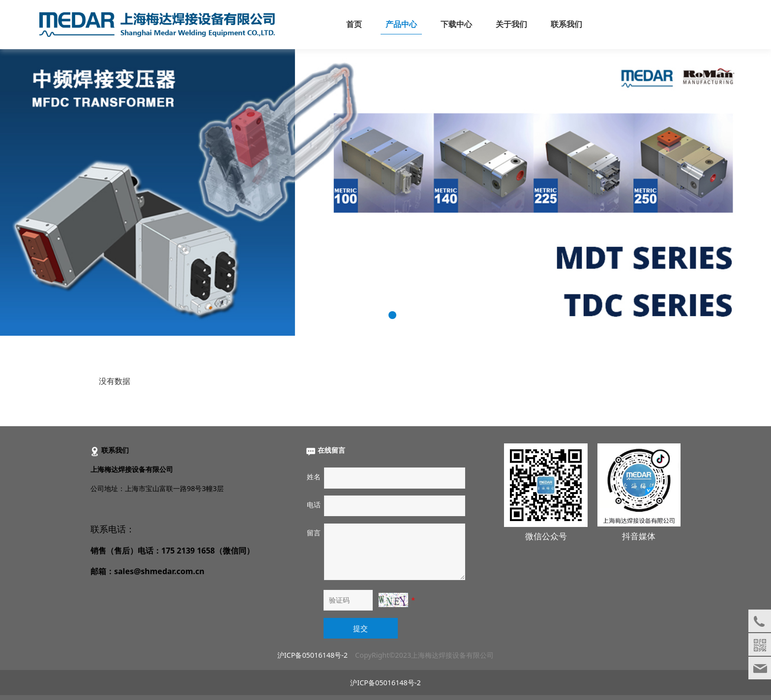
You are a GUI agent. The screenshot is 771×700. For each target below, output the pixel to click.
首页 (354, 24)
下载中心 (456, 24)
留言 (314, 533)
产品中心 (401, 24)
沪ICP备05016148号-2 (312, 655)
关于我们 (511, 24)
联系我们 (566, 24)
